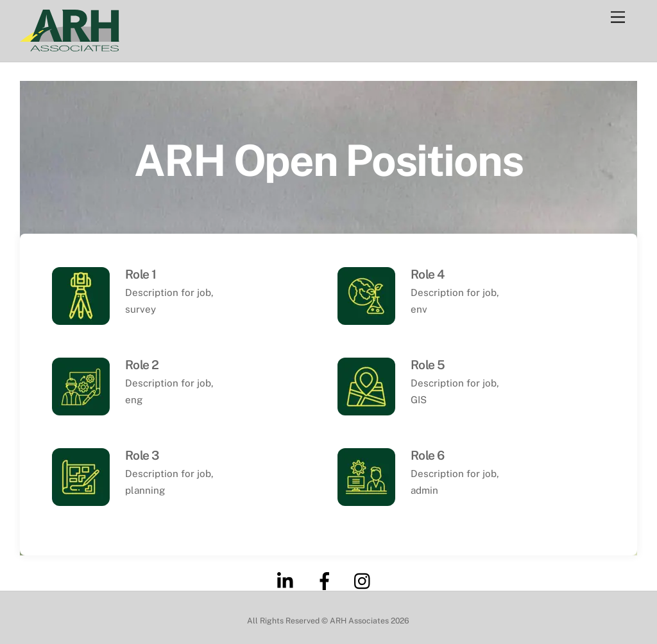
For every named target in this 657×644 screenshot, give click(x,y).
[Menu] (618, 18)
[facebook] (327, 580)
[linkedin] (288, 580)
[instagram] (365, 580)
